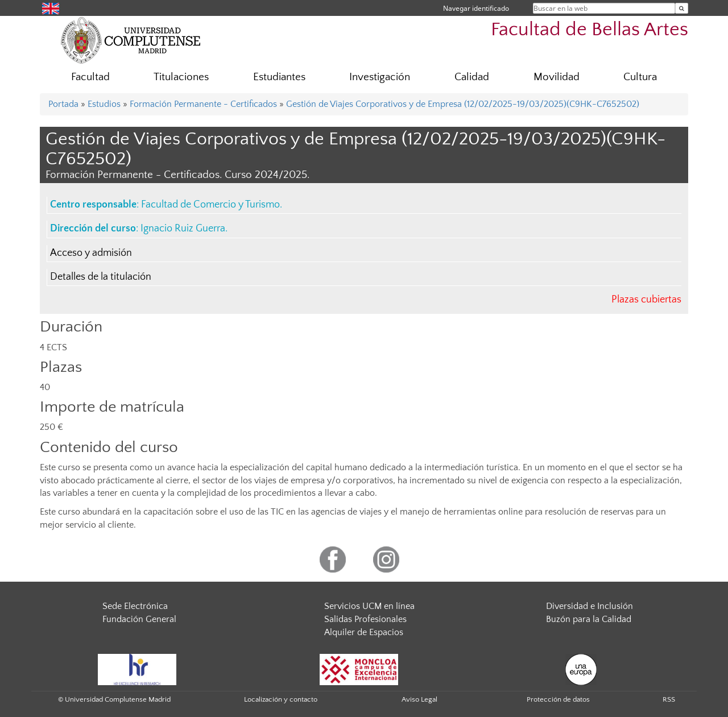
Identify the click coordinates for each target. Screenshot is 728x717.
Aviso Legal (419, 699)
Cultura (640, 77)
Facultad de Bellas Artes (590, 30)
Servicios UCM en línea (369, 606)
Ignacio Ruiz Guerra (183, 229)
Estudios (104, 104)
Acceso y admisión (91, 253)
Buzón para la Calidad (589, 619)
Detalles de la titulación (101, 277)
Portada (63, 104)
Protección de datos (558, 699)
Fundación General (139, 619)
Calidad (472, 77)
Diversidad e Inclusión (590, 606)
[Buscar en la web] (682, 8)
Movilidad (557, 77)
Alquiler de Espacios (364, 632)
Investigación (380, 77)
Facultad (90, 77)
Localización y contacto (281, 699)
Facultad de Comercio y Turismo (210, 205)
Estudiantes (279, 77)
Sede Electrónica (135, 606)
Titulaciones (181, 77)
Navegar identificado (476, 8)
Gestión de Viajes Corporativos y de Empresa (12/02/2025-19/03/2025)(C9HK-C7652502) (463, 104)
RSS (669, 699)
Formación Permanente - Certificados (203, 104)
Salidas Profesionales (365, 619)
